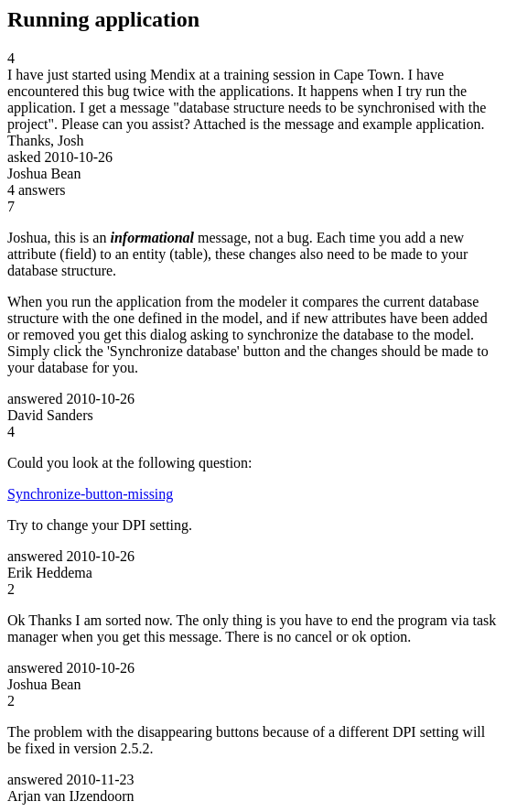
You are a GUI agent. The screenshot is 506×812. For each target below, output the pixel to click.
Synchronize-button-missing (90, 494)
